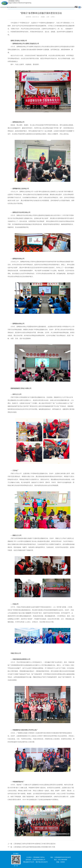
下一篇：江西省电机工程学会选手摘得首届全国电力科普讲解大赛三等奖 (31, 847)
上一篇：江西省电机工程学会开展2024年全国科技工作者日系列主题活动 (32, 844)
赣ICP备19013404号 (42, 862)
